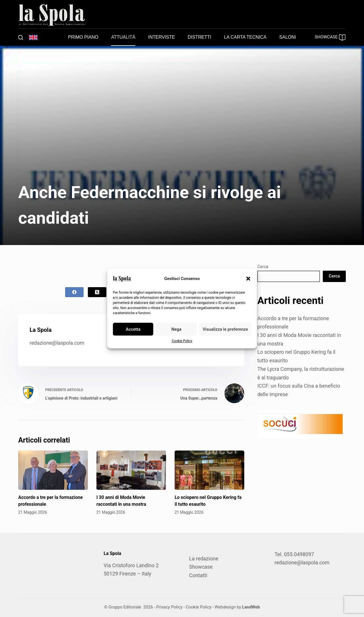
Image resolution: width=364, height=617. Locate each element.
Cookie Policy (182, 341)
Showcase (201, 567)
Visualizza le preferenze (225, 329)
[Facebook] (74, 292)
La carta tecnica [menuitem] (245, 37)
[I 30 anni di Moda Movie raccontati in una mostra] (131, 470)
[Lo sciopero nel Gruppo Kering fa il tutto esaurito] (209, 470)
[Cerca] (21, 37)
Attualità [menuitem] (123, 37)
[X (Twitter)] (97, 292)
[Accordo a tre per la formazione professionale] (53, 470)
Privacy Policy (169, 607)
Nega (176, 329)
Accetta (133, 329)
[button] (248, 279)
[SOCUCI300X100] (300, 424)
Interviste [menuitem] (162, 37)
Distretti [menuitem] (199, 37)
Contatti (198, 575)
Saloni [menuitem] (288, 37)
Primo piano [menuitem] (83, 37)
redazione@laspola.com (57, 343)
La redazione (204, 559)
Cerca (263, 267)
